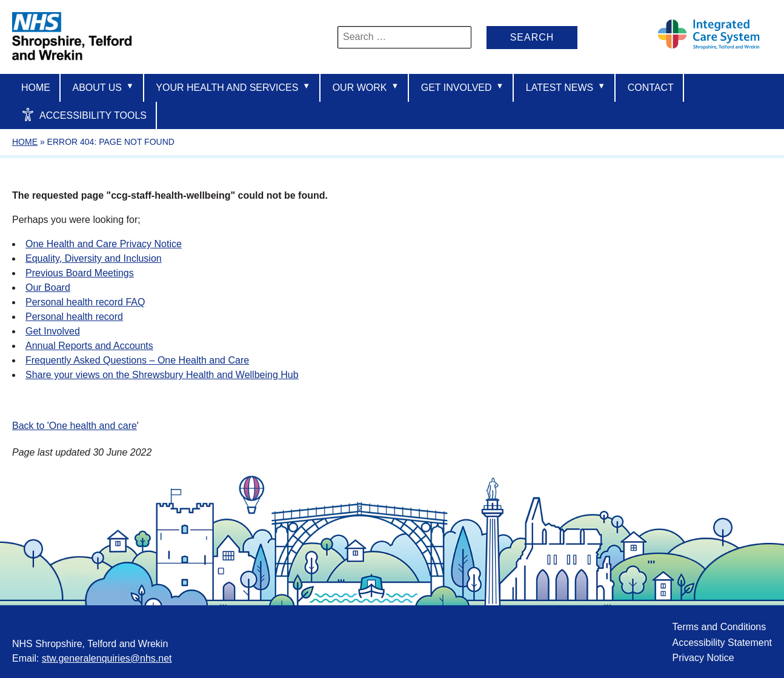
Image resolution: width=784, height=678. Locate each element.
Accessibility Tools (84, 115)
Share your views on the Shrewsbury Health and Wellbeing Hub (162, 375)
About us (103, 87)
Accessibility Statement (722, 643)
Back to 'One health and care (75, 426)
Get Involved (463, 87)
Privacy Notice (703, 658)
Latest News (566, 87)
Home (36, 88)
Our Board (48, 287)
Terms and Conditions (719, 627)
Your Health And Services (233, 87)
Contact (651, 88)
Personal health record (74, 317)
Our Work (366, 87)
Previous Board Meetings (80, 273)
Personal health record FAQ (85, 302)
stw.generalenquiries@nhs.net (107, 658)
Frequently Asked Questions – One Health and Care (137, 360)
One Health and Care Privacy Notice (104, 244)
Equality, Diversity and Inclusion (94, 258)
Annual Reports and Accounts (89, 346)
